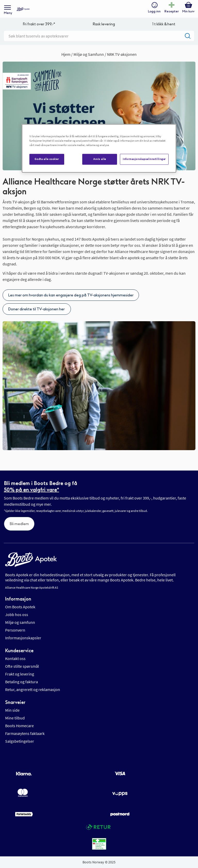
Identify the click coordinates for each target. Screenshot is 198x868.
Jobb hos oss (17, 614)
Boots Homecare (19, 726)
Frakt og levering (20, 674)
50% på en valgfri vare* (31, 490)
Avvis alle (100, 159)
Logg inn (154, 11)
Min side (12, 710)
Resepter (172, 11)
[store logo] (23, 9)
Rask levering (104, 24)
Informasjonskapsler (23, 638)
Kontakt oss (15, 658)
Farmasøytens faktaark (25, 733)
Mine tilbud (15, 718)
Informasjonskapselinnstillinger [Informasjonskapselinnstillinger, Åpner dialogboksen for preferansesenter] (144, 159)
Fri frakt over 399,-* (39, 24)
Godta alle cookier (47, 159)
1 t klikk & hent (164, 24)
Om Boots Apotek (20, 607)
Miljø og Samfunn (89, 54)
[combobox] (99, 36)
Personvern (15, 630)
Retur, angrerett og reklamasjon (33, 689)
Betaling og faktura (22, 682)
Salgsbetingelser (20, 741)
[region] (99, 148)
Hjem (66, 54)
